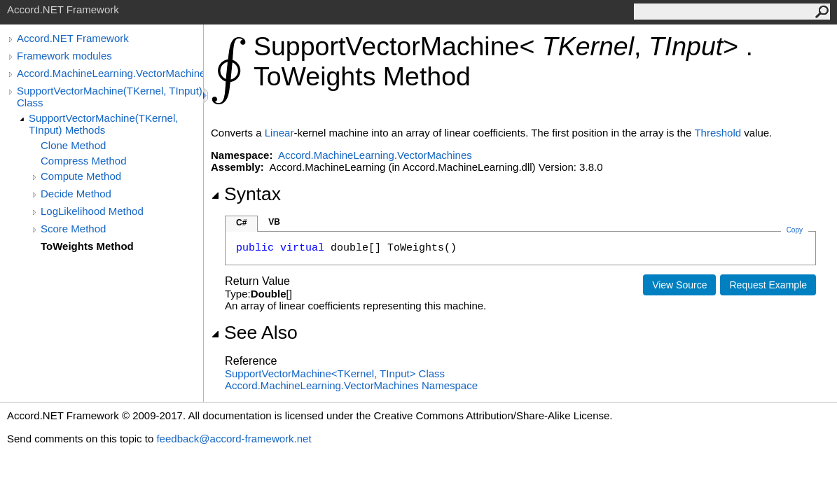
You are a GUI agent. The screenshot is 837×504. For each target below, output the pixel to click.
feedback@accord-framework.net (234, 439)
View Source (679, 285)
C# (241, 223)
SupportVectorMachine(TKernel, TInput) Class (110, 97)
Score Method (73, 229)
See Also (254, 332)
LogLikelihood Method (92, 211)
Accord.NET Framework (73, 38)
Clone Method (73, 145)
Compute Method (81, 176)
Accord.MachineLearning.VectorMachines (110, 73)
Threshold (718, 133)
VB (274, 222)
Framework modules (64, 56)
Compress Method (84, 161)
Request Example (768, 285)
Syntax (246, 194)
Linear (279, 133)
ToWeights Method (87, 246)
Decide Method (76, 194)
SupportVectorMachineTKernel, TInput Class (335, 373)
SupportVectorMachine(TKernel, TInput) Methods (103, 124)
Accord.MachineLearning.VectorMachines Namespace (351, 385)
